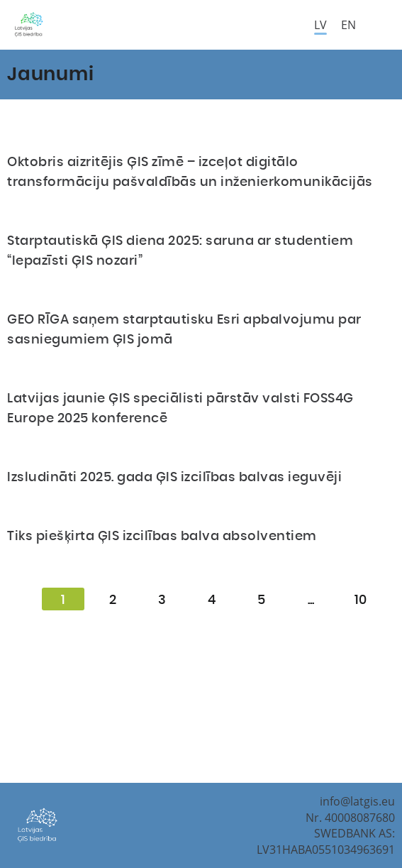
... (311, 600)
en (348, 25)
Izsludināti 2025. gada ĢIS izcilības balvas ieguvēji (174, 478)
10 (361, 600)
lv (320, 25)
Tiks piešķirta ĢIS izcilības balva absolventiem (162, 537)
